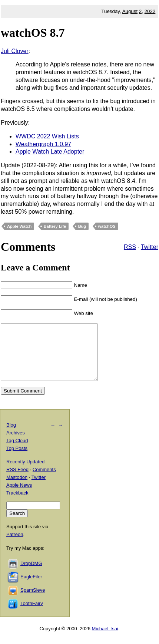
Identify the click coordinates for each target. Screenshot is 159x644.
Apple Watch (19, 226)
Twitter (150, 247)
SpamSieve (33, 601)
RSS (130, 247)
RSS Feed (17, 481)
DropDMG (31, 574)
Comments (44, 481)
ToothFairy (32, 615)
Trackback (17, 504)
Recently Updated (25, 473)
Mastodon (17, 488)
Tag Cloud (17, 452)
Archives (16, 444)
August (130, 11)
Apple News (19, 496)
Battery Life (55, 226)
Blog (11, 436)
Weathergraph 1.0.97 (43, 144)
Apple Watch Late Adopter (50, 152)
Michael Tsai (105, 640)
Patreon (15, 546)
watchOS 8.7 (33, 33)
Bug (82, 226)
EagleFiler (31, 588)
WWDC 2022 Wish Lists (47, 136)
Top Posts (17, 459)
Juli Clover (15, 51)
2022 (150, 11)
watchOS (107, 226)
